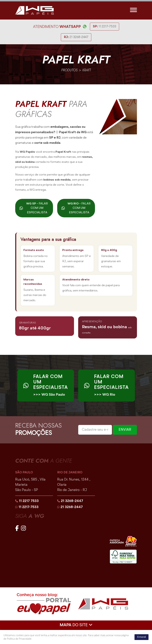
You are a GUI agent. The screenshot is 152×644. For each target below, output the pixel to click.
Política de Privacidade (19, 639)
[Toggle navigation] (133, 11)
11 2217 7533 (27, 502)
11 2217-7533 (105, 27)
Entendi (142, 637)
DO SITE (76, 625)
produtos (69, 71)
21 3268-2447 (76, 37)
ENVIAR (125, 430)
